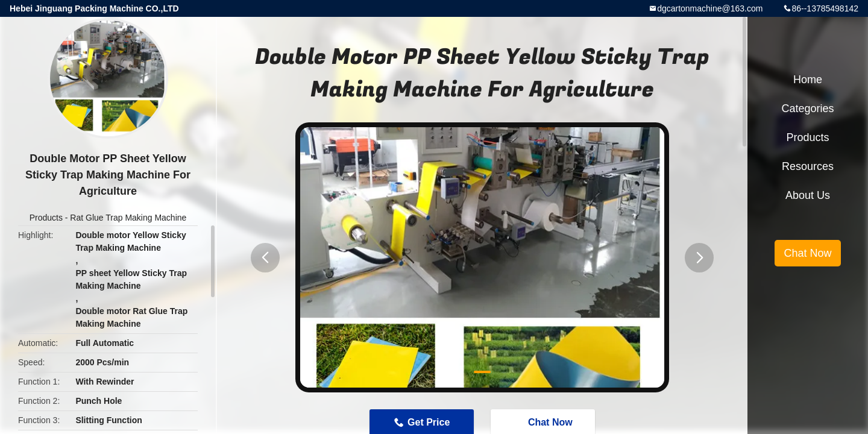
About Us (808, 195)
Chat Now (807, 253)
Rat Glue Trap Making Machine (128, 218)
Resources (808, 166)
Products (46, 218)
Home (808, 80)
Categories (807, 108)
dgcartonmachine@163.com (710, 8)
